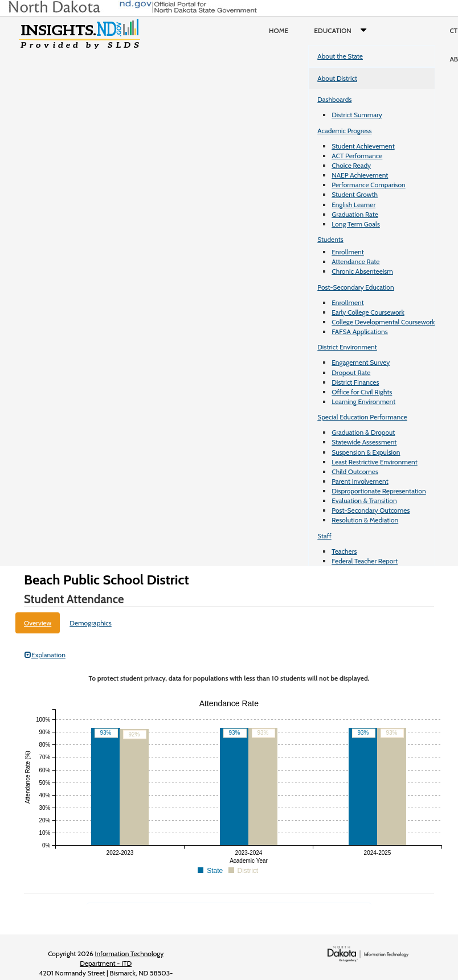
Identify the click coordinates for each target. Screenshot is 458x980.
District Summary (357, 115)
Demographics (91, 623)
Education (343, 31)
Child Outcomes (355, 472)
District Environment (347, 347)
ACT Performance (357, 156)
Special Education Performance (362, 417)
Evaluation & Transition (364, 501)
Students (330, 239)
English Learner (353, 205)
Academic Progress (344, 131)
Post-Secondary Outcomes (371, 510)
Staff (324, 536)
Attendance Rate (355, 262)
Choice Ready (351, 165)
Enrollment (347, 252)
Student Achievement (363, 146)
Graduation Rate (355, 214)
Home (279, 30)
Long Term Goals (356, 224)
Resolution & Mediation (365, 520)
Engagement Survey (361, 362)
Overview (38, 623)
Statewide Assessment (364, 442)
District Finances (355, 382)
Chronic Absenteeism (362, 271)
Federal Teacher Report (365, 561)
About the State (340, 56)
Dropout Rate (351, 372)
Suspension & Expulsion (366, 452)
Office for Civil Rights (362, 392)
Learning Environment (363, 402)
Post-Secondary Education (355, 287)
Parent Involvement (360, 481)
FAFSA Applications (360, 332)
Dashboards (334, 99)
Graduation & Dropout (363, 432)
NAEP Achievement (360, 175)
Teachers (344, 551)
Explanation (45, 655)
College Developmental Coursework (383, 322)
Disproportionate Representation (379, 491)
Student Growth (355, 194)
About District (337, 78)
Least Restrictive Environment (375, 462)
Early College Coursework (368, 312)
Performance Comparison (369, 185)
